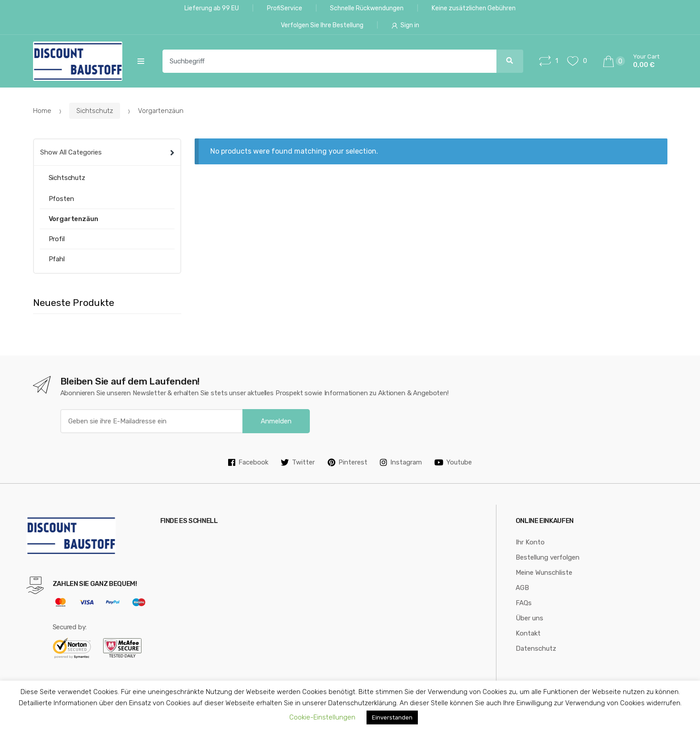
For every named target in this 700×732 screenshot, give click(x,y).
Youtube (453, 462)
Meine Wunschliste (544, 573)
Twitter (298, 462)
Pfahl (57, 259)
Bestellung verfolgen (548, 557)
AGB (522, 588)
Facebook (248, 462)
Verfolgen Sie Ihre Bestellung (322, 25)
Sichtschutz (95, 111)
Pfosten (61, 199)
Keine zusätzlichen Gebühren (474, 8)
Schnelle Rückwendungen (367, 8)
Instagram (401, 462)
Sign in (406, 25)
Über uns (529, 618)
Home (42, 111)
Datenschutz (536, 648)
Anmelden (276, 421)
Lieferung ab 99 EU (212, 8)
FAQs (524, 603)
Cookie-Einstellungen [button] (322, 717)
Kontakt (528, 633)
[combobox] (324, 61)
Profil (57, 239)
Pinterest (348, 462)
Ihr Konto (530, 542)
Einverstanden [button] (392, 717)
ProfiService (285, 8)
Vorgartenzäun (73, 219)
